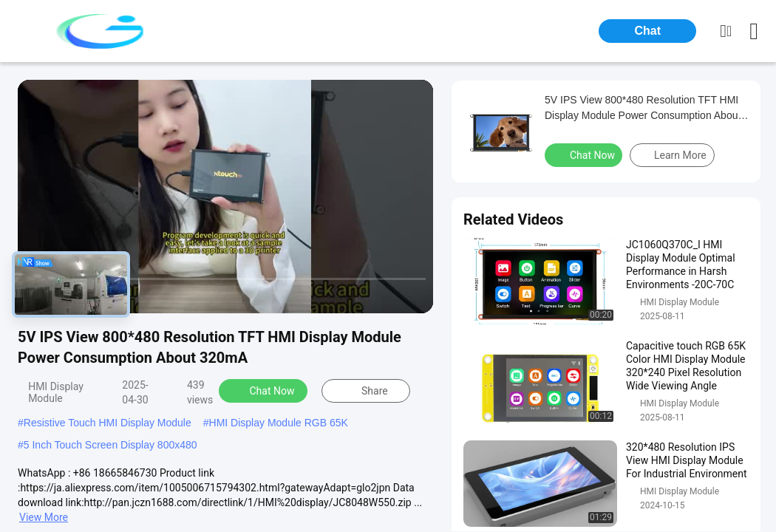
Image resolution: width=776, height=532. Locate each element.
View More (44, 517)
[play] (225, 197)
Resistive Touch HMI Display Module (108, 423)
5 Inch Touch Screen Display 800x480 (110, 445)
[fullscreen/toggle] (414, 296)
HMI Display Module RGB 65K (279, 423)
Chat (647, 31)
